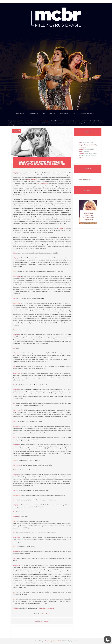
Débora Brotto (46, 614)
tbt (44, 114)
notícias (53, 114)
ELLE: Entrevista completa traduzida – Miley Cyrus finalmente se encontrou (42, 163)
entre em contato (87, 114)
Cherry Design (48, 641)
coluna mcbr (33, 114)
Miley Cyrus (45, 121)
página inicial (19, 114)
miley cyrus (64, 114)
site (74, 114)
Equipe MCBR (57, 641)
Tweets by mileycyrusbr (85, 179)
